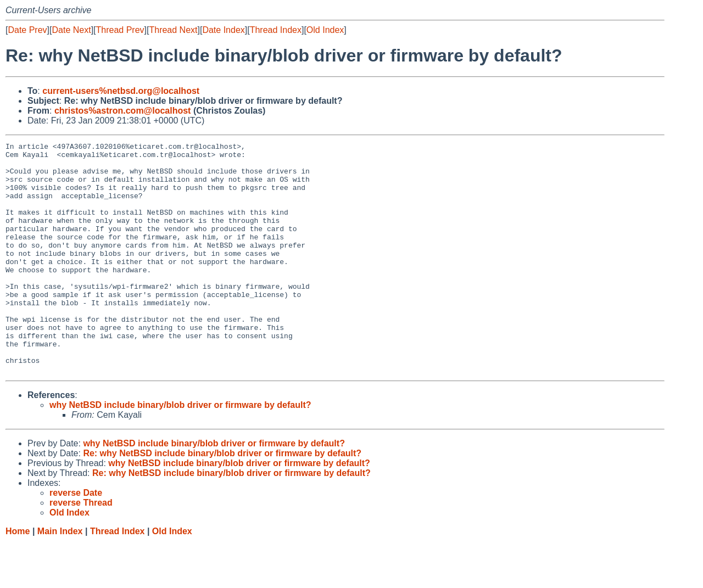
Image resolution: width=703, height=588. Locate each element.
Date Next (71, 30)
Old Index (325, 30)
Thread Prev (120, 30)
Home (18, 577)
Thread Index (276, 30)
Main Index (60, 577)
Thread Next (173, 30)
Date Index (223, 30)
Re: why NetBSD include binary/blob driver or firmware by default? (222, 499)
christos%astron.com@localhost (123, 111)
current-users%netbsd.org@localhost (121, 91)
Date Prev (27, 30)
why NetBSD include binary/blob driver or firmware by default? (180, 451)
